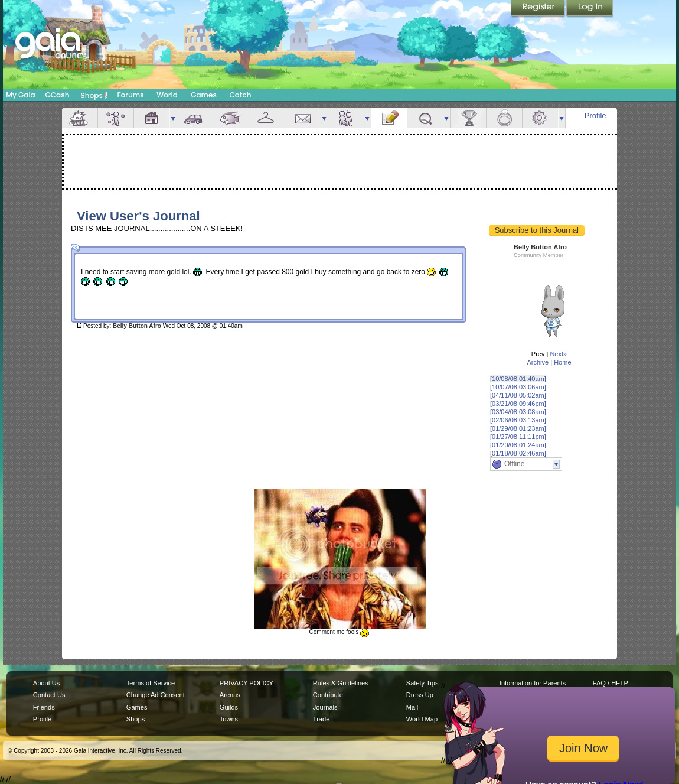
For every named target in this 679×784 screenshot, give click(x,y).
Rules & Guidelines (341, 683)
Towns (229, 719)
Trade (321, 719)
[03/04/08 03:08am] (518, 412)
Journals (325, 707)
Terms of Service (151, 683)
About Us (46, 683)
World (167, 95)
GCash (58, 95)
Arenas (230, 695)
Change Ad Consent (156, 695)
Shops (94, 95)
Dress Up (420, 695)
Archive (538, 362)
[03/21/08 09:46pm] (518, 404)
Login (590, 9)
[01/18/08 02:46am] (518, 453)
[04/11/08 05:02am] (518, 395)
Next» (558, 354)
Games (204, 95)
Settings (540, 118)
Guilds (229, 707)
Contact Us (49, 695)
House (152, 118)
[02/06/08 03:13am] (518, 420)
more (173, 118)
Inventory (267, 118)
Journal (389, 118)
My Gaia (20, 95)
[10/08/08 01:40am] (518, 379)
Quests (425, 118)
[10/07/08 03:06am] (518, 387)
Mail (303, 118)
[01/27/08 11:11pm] (518, 437)
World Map (422, 719)
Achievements (468, 118)
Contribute (328, 695)
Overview (80, 118)
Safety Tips (422, 683)
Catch (241, 95)
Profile (595, 116)
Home (562, 362)
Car (195, 118)
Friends (346, 118)
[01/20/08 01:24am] (518, 445)
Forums (130, 95)
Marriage (504, 118)
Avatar (116, 118)
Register (538, 9)
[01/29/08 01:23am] (518, 428)
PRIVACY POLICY (247, 683)
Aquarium (231, 118)
